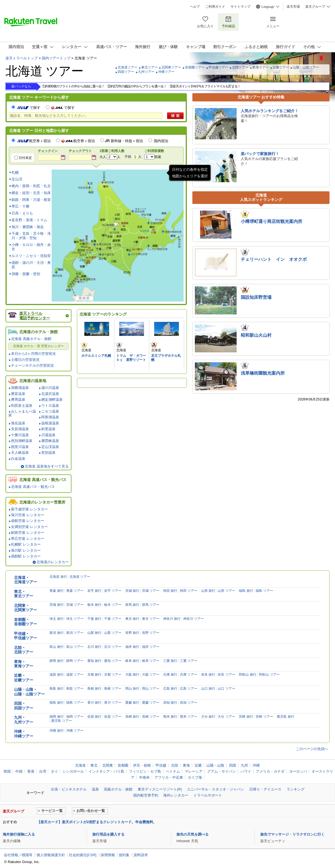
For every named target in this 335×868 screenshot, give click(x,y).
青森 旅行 (56, 591)
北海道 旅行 (58, 577)
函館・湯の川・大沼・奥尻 (31, 265)
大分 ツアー (226, 717)
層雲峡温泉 (50, 441)
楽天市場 (293, 7)
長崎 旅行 (132, 717)
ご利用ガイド (215, 7)
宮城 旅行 (132, 591)
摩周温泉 (18, 400)
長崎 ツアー (151, 717)
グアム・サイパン (222, 771)
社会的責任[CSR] (83, 855)
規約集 (124, 855)
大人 (103, 157)
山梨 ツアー (113, 633)
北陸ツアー (240, 67)
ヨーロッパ (298, 771)
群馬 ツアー (151, 605)
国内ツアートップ (56, 58)
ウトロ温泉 (50, 406)
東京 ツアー (151, 619)
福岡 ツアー (75, 717)
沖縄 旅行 (56, 731)
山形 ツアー (226, 591)
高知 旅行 (170, 703)
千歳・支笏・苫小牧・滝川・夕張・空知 (31, 236)
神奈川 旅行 (172, 619)
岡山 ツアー (151, 689)
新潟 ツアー (75, 633)
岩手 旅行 (94, 591)
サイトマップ (240, 7)
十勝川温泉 (20, 435)
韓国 (7, 771)
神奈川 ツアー (194, 619)
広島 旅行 (170, 689)
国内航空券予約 (146, 795)
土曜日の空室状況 (25, 360)
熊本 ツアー (189, 717)
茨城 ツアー (75, 605)
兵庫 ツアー (189, 675)
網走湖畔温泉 (52, 400)
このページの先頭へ (312, 749)
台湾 (43, 771)
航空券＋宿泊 (34, 141)
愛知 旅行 (94, 661)
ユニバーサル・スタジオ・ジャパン (215, 789)
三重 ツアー (189, 661)
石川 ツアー (113, 647)
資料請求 (141, 855)
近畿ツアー (281, 67)
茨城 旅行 (56, 605)
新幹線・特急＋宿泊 (127, 141)
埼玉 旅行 (56, 619)
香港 (31, 771)
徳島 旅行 (56, 703)
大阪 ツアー (151, 675)
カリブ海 (195, 777)
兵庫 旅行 (170, 675)
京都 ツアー (113, 675)
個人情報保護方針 (51, 855)
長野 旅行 (132, 633)
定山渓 (17, 179)
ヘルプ (195, 7)
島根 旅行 (94, 689)
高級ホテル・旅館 (118, 789)
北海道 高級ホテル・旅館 (31, 339)
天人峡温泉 (20, 453)
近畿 (18, 675)
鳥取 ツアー (75, 689)
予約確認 (228, 22)
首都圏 (20, 620)
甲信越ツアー (218, 67)
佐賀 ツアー (113, 717)
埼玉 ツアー (75, 619)
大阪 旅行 (132, 675)
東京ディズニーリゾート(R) (160, 789)
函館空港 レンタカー (28, 521)
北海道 (20, 578)
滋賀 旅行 (56, 675)
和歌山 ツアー (269, 675)
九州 (18, 718)
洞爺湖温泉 (20, 388)
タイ (54, 771)
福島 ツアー (264, 591)
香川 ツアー (113, 703)
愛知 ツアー (113, 661)
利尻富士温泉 (22, 406)
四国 (18, 703)
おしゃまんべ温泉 (22, 413)
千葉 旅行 (94, 619)
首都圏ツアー (195, 67)
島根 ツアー (113, 689)
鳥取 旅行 (56, 689)
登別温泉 (48, 453)
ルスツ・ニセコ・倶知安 (31, 256)
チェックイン (48, 151)
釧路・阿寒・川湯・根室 (31, 200)
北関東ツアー (171, 67)
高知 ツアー (189, 703)
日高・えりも (22, 213)
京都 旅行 (94, 675)
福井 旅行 (132, 647)
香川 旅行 (94, 703)
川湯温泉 (48, 435)
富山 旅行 (56, 647)
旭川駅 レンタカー (26, 550)
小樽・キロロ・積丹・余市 (31, 247)
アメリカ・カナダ (270, 771)
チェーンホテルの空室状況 (32, 365)
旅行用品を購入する (108, 834)
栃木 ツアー (113, 605)
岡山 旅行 (132, 689)
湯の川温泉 (50, 388)
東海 (18, 662)
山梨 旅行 (94, 633)
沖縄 (18, 732)
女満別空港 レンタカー (29, 527)
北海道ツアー (128, 67)
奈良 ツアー (226, 675)
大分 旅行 (208, 717)
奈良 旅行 (208, 675)
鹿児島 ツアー (61, 721)
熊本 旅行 (170, 717)
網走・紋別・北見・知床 (31, 193)
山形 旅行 (208, 591)
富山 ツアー (75, 647)
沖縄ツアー (166, 72)
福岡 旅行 (56, 717)
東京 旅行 (132, 619)
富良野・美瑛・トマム (29, 220)
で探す (28, 108)
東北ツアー (149, 67)
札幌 (15, 172)
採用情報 (108, 855)
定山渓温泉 (50, 447)
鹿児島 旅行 (285, 717)
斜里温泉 (48, 429)
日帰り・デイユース (265, 789)
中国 (19, 771)
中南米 (144, 777)
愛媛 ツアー (151, 703)
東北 (18, 592)
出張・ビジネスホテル (69, 789)
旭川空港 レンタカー (28, 515)
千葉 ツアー (113, 619)
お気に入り (205, 22)
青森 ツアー (75, 591)
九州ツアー (146, 72)
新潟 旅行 (56, 633)
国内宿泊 (161, 141)
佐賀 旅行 (94, 717)
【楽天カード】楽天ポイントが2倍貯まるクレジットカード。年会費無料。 (97, 822)
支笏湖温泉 (20, 429)
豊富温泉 (18, 394)
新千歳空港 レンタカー (29, 509)
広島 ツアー (189, 689)
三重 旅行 (170, 661)
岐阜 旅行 (132, 661)
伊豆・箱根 (142, 765)
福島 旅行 (246, 591)
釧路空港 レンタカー (28, 533)
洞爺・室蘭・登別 (26, 274)
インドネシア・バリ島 (106, 771)
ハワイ (246, 771)
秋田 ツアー (189, 591)
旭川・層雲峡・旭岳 (28, 227)
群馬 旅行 (132, 605)
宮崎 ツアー (264, 717)
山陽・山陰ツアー (306, 67)
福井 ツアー (151, 647)
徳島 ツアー (75, 703)
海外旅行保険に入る (19, 834)
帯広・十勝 (20, 206)
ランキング (296, 789)
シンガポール (73, 771)
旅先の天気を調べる (193, 834)
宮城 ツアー (151, 591)
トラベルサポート (208, 795)
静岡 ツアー (75, 661)
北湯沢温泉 (50, 394)
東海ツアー (261, 67)
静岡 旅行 (56, 661)
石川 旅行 (94, 647)
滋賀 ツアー (75, 675)
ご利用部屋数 (154, 151)
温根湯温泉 (50, 423)
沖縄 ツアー (75, 731)
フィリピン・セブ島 (145, 771)
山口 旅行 (208, 689)
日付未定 (25, 158)
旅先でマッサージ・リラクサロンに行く (292, 834)
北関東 (20, 606)
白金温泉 (18, 459)
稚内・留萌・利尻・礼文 (31, 186)
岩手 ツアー (113, 591)
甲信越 (20, 634)
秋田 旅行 (170, 591)
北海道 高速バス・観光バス (33, 487)
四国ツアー (126, 72)
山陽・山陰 (24, 689)
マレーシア (194, 771)
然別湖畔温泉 (22, 441)
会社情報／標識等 (18, 855)
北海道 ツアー (80, 577)
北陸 (18, 648)
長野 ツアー (151, 633)
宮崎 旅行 (246, 717)
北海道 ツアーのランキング (103, 314)
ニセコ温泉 (50, 411)
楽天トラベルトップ (22, 58)
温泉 (95, 789)
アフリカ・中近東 (169, 777)
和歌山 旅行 (247, 675)
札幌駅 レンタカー (26, 544)
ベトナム (173, 771)
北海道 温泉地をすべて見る (47, 466)
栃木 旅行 (94, 605)
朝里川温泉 (20, 447)
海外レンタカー (176, 795)
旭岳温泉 (18, 423)
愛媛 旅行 (132, 703)
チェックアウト (80, 151)
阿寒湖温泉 (50, 417)
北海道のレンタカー (53, 562)
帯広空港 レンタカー (28, 539)
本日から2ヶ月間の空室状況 (33, 354)
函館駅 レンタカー (26, 556)
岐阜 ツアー (151, 661)
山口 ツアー (226, 689)
